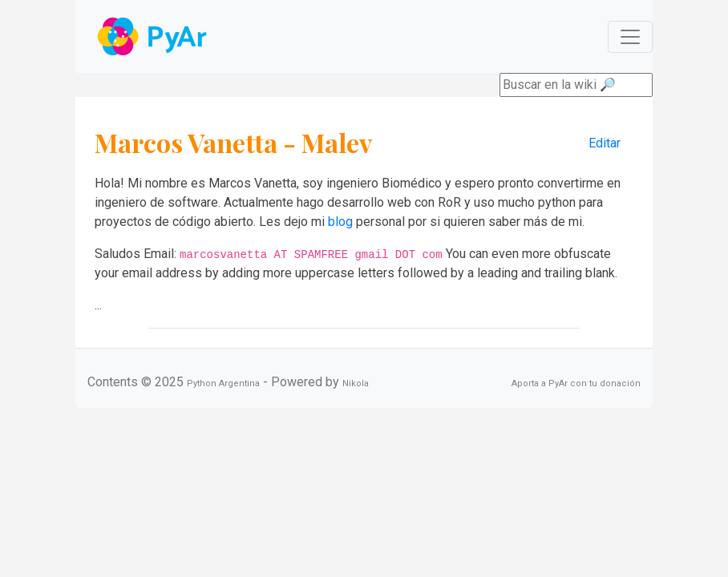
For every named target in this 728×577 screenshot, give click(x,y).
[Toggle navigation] (630, 37)
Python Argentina (223, 383)
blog (340, 222)
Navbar (154, 36)
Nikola (356, 383)
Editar (605, 143)
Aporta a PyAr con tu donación (576, 383)
